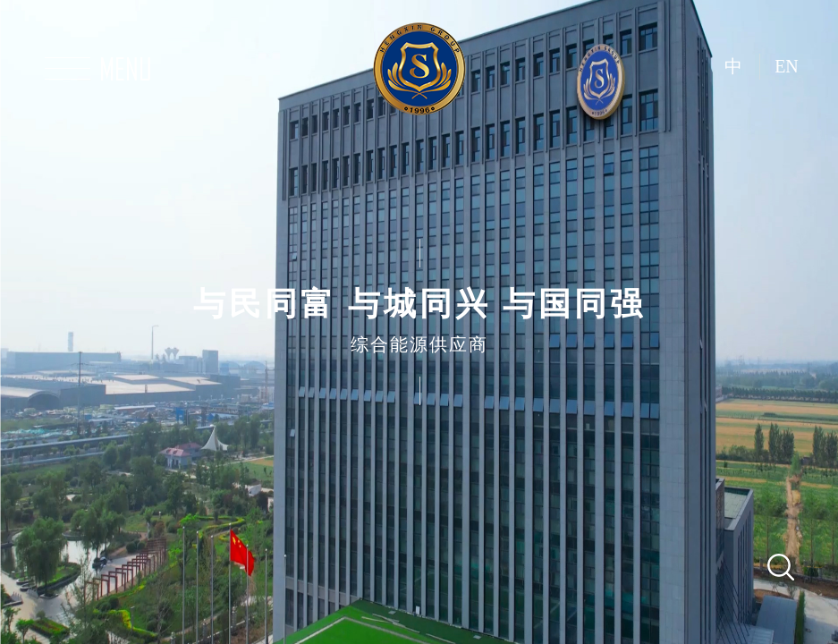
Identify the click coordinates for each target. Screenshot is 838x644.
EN (787, 66)
